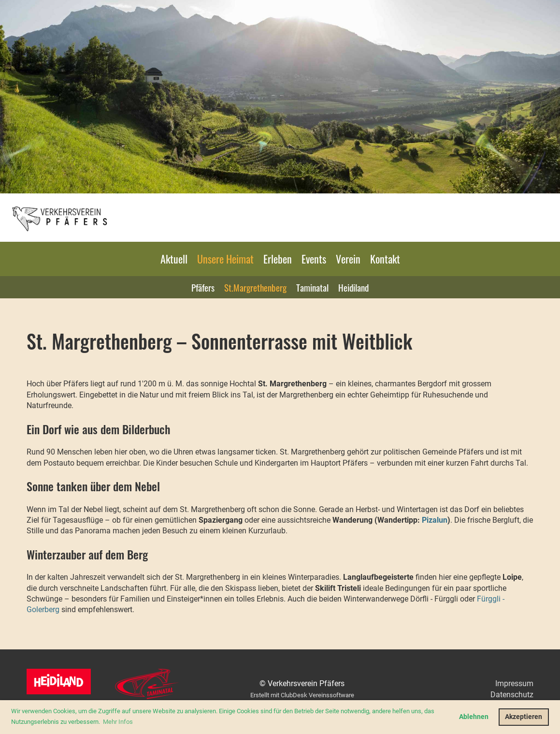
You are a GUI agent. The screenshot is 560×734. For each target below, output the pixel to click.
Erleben (278, 259)
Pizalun (435, 520)
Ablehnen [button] (474, 717)
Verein (348, 259)
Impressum (514, 683)
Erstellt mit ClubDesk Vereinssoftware (302, 695)
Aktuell (174, 259)
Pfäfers (203, 287)
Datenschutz (512, 695)
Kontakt (385, 259)
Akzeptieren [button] (524, 717)
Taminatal (312, 287)
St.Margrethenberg (255, 287)
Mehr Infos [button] (118, 722)
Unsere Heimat (225, 259)
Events (314, 259)
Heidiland (353, 287)
